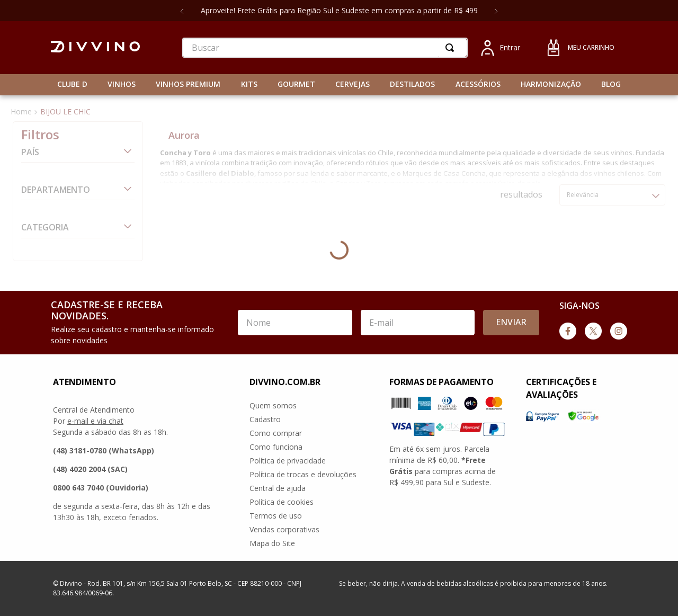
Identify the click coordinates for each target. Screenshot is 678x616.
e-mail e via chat (95, 421)
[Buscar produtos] (452, 48)
